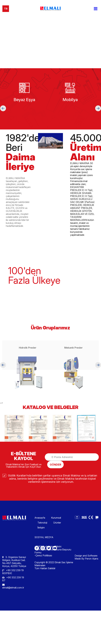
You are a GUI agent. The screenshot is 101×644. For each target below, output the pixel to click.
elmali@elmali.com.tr (13, 586)
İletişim (41, 528)
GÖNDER (55, 465)
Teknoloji (42, 523)
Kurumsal (56, 518)
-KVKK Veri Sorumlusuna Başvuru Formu (53, 551)
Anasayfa (40, 518)
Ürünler (57, 523)
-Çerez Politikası (43, 555)
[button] (3, 108)
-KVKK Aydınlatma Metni (48, 546)
